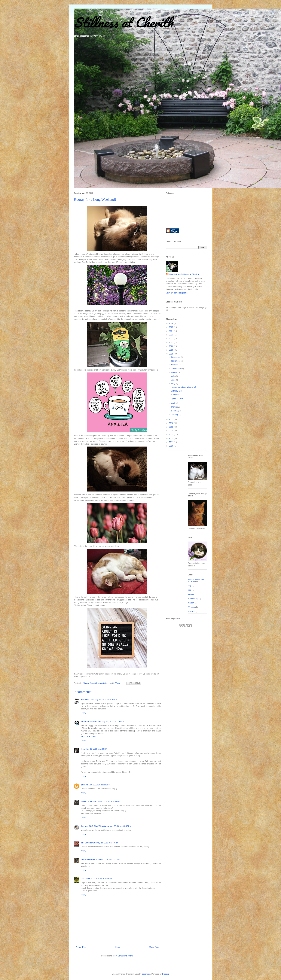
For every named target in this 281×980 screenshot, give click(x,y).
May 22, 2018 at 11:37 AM (113, 722)
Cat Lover (86, 879)
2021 (172, 342)
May (173, 384)
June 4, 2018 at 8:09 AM (101, 879)
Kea (83, 749)
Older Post (154, 947)
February (175, 411)
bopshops (146, 974)
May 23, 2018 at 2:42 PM (120, 826)
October (175, 365)
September (176, 369)
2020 (172, 346)
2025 (172, 327)
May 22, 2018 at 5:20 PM (96, 749)
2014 (172, 431)
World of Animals (88, 736)
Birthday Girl (176, 391)
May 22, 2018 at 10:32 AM (106, 699)
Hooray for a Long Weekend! (183, 387)
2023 (172, 335)
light (190, 590)
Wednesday (193, 598)
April (174, 403)
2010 (172, 446)
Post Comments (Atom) (123, 956)
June (174, 380)
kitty (190, 586)
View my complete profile (177, 293)
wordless (192, 611)
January (175, 415)
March (174, 407)
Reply (84, 713)
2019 (172, 350)
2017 (172, 419)
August (175, 372)
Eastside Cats (87, 699)
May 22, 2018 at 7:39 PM (109, 801)
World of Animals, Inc (91, 722)
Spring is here (177, 398)
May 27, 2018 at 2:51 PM (109, 859)
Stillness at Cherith (123, 22)
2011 (172, 442)
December (176, 357)
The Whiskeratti (88, 843)
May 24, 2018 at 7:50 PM (107, 843)
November (176, 361)
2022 (172, 339)
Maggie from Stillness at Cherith (184, 274)
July (173, 376)
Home (118, 947)
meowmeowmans (89, 859)
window (191, 603)
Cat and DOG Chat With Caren (95, 826)
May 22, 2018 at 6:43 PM (99, 785)
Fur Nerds (175, 395)
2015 (172, 427)
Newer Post (81, 947)
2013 (172, 434)
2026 (172, 323)
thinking (191, 594)
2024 (172, 331)
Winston (191, 607)
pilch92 (84, 785)
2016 (172, 423)
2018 (172, 354)
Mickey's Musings (89, 801)
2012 (172, 438)
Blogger (166, 974)
